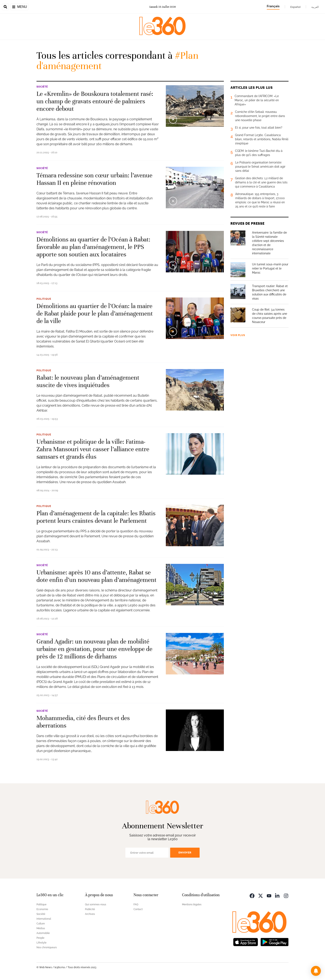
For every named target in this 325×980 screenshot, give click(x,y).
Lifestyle (41, 943)
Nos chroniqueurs (47, 947)
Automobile (43, 933)
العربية (315, 7)
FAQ (136, 904)
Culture (41, 924)
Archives (90, 914)
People (40, 938)
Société (42, 87)
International (44, 919)
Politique (44, 299)
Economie (42, 909)
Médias (41, 928)
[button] (316, 971)
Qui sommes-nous (96, 904)
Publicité (90, 909)
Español (295, 7)
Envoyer (185, 853)
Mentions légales (192, 904)
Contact (138, 909)
